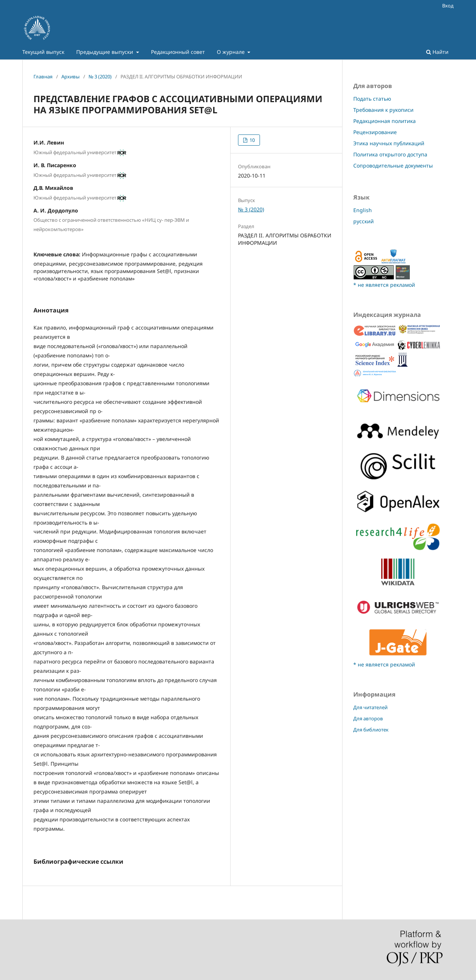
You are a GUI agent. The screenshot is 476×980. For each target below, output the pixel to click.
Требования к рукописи (383, 110)
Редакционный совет (178, 52)
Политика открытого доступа (390, 154)
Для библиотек (371, 730)
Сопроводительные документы (393, 166)
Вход (448, 6)
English (363, 210)
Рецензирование (375, 132)
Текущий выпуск (43, 52)
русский (364, 221)
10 (252, 140)
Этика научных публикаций (389, 143)
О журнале (231, 52)
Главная (43, 77)
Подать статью (372, 99)
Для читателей (370, 707)
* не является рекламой (384, 285)
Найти (437, 52)
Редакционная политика (385, 121)
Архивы (70, 77)
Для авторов (368, 718)
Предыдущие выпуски (105, 52)
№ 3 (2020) (100, 77)
